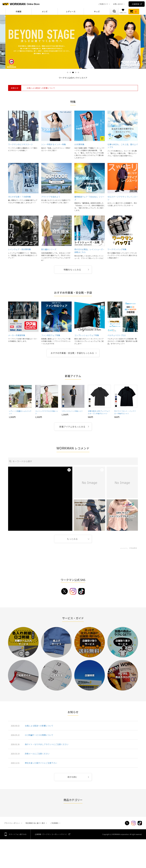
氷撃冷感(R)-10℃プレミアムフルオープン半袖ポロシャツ (99, 412)
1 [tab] (68, 72)
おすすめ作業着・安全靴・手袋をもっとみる (72, 353)
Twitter (127, 823)
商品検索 (114, 11)
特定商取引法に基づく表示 (35, 823)
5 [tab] (78, 72)
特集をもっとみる (72, 270)
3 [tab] (73, 72)
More (73, 539)
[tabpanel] (73, 42)
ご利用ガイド (103, 4)
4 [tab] (76, 72)
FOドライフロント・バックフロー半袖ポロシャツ (125, 412)
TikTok (140, 823)
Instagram (133, 823)
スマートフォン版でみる (18, 834)
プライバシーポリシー (12, 823)
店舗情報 (136, 4)
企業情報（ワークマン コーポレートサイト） (51, 834)
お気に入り (123, 11)
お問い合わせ (118, 4)
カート (134, 11)
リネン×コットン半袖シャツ (72, 411)
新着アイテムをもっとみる (72, 427)
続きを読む (72, 777)
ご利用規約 (54, 823)
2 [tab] (70, 72)
